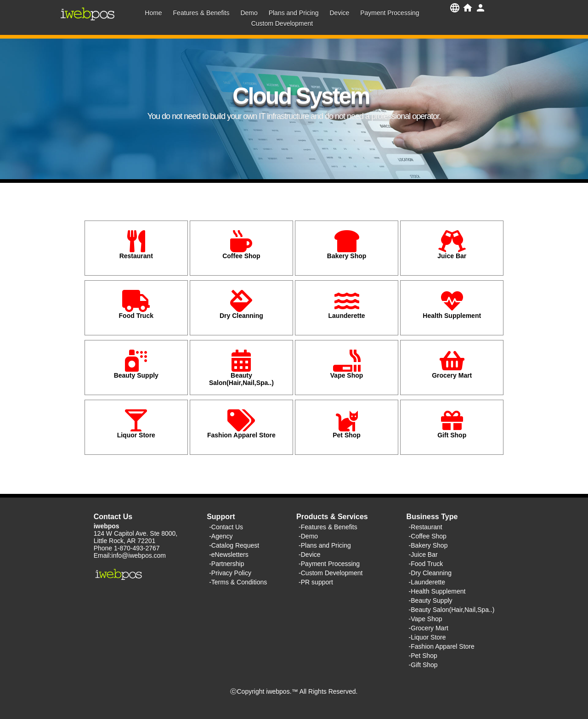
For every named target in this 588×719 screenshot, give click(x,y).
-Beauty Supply (431, 600)
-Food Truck (426, 564)
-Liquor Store (427, 637)
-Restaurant (426, 527)
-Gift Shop (423, 665)
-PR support (316, 582)
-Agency (221, 536)
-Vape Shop (426, 619)
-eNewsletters (229, 555)
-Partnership (226, 564)
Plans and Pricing (294, 13)
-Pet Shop (423, 656)
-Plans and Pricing (325, 545)
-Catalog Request (234, 545)
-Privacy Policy (230, 573)
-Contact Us (226, 527)
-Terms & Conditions (238, 582)
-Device (309, 555)
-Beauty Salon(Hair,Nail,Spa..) (452, 610)
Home (153, 13)
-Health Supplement (437, 591)
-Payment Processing (329, 564)
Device (339, 13)
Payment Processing (390, 13)
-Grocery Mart (429, 628)
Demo (249, 13)
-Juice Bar (423, 555)
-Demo (308, 536)
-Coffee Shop (428, 536)
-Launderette (427, 582)
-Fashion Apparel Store (442, 646)
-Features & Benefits (328, 527)
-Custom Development (331, 573)
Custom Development (282, 23)
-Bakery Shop (428, 545)
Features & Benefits (201, 13)
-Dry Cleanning (430, 573)
